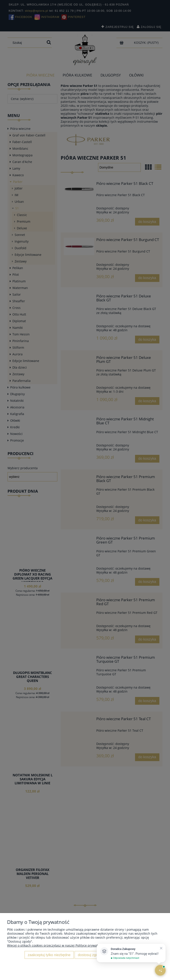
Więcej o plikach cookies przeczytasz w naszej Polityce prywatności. (57, 945)
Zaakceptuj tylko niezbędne (49, 955)
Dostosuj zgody (90, 955)
